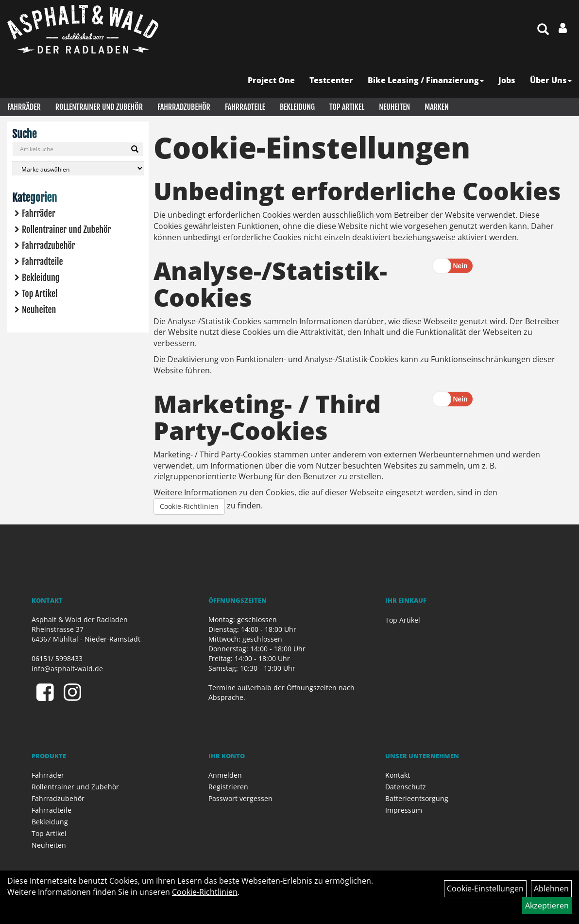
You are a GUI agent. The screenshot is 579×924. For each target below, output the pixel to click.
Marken (437, 107)
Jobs (507, 80)
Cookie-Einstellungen (485, 889)
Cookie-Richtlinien (189, 506)
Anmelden (225, 775)
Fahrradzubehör (184, 107)
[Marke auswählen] (78, 168)
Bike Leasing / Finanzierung (426, 80)
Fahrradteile (245, 107)
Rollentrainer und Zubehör (99, 107)
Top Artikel (347, 107)
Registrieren (228, 787)
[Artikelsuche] (543, 30)
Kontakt (398, 775)
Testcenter (331, 80)
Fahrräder (24, 107)
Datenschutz (406, 787)
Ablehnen (551, 889)
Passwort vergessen (240, 798)
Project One (271, 80)
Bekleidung (297, 107)
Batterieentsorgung (417, 798)
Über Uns (551, 80)
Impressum (404, 810)
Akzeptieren (547, 906)
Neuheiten (394, 107)
